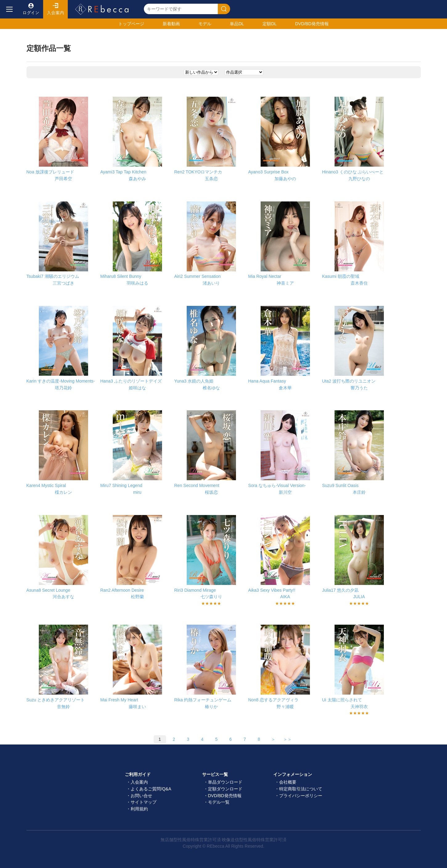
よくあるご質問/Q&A (151, 789)
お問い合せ (141, 796)
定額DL (270, 24)
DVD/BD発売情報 (225, 796)
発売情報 (312, 24)
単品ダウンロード (225, 782)
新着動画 (171, 24)
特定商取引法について (301, 789)
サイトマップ (144, 802)
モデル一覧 (219, 802)
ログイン (31, 9)
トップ (131, 24)
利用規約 (139, 809)
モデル (205, 24)
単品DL (237, 24)
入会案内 (55, 9)
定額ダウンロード (225, 789)
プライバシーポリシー (301, 796)
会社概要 (288, 782)
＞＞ (287, 739)
